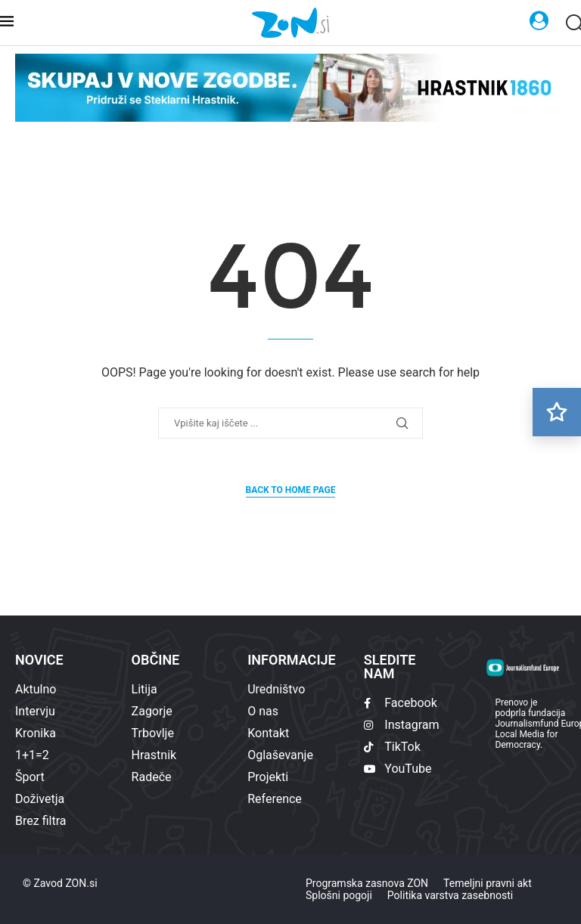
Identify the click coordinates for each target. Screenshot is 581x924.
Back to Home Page (291, 490)
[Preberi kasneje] (557, 412)
